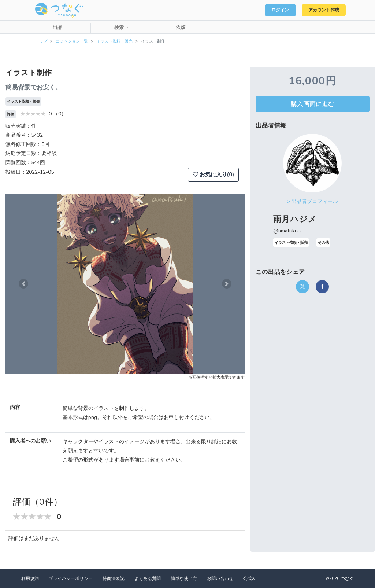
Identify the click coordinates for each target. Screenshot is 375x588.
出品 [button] (58, 27)
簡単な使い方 (184, 578)
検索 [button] (120, 27)
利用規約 (30, 578)
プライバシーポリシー (71, 578)
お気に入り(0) (213, 174)
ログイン (271, 10)
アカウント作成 (320, 10)
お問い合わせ (220, 578)
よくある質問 (148, 578)
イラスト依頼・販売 (114, 41)
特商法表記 (114, 578)
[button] (23, 284)
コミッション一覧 (72, 41)
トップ (41, 41)
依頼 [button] (181, 27)
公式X (249, 578)
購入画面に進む (313, 104)
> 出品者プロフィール (312, 201)
